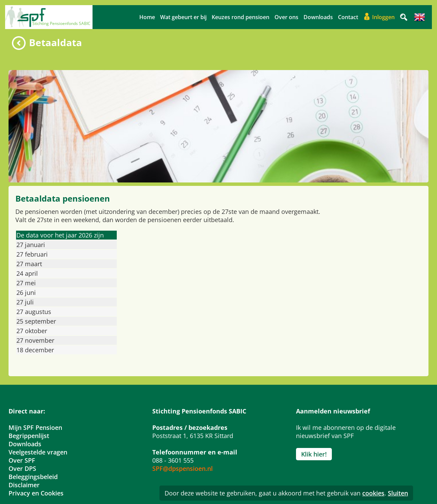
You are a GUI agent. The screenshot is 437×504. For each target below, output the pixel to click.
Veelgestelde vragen (38, 452)
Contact (348, 17)
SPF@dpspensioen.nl (182, 468)
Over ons (286, 17)
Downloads (318, 17)
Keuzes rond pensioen (241, 17)
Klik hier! (314, 454)
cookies (373, 493)
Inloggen (383, 17)
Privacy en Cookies (36, 493)
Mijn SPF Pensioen (35, 427)
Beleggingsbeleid (33, 477)
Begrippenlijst (29, 436)
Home (147, 17)
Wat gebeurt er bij (183, 17)
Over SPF (22, 460)
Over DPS (22, 468)
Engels (420, 17)
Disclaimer (24, 485)
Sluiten (398, 493)
